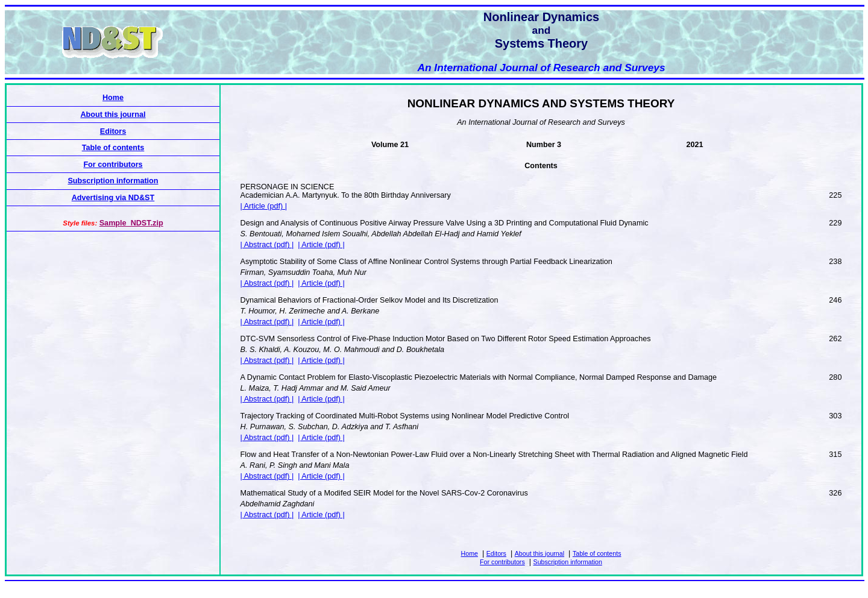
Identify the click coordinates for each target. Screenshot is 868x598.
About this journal (539, 553)
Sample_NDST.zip (131, 223)
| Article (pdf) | (264, 206)
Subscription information (568, 562)
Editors (496, 553)
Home (470, 553)
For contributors (502, 562)
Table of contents (597, 553)
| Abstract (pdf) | (267, 245)
